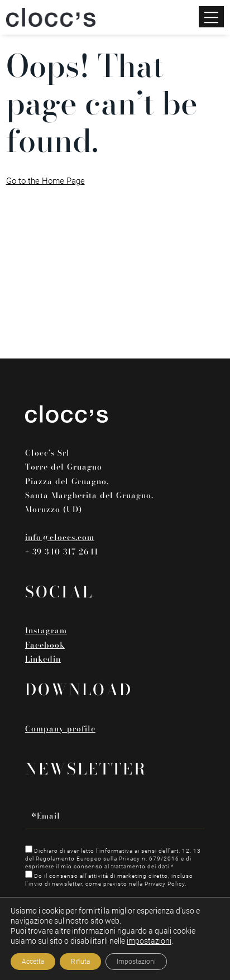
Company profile (60, 729)
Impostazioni (136, 962)
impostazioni (149, 941)
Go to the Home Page (45, 181)
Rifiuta (80, 962)
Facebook (45, 645)
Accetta (33, 962)
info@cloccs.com (60, 537)
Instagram (46, 630)
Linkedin (43, 659)
